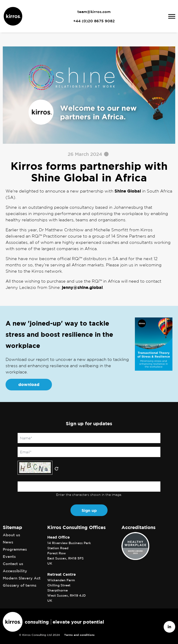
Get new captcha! (57, 469)
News (8, 542)
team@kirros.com (94, 12)
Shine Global (128, 191)
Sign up (89, 510)
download (29, 384)
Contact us (13, 564)
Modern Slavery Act (22, 578)
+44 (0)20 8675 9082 (94, 21)
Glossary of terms (20, 585)
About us (11, 535)
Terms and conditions (79, 635)
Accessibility (15, 571)
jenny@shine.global (82, 287)
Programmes (15, 549)
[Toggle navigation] (172, 16)
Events (9, 556)
